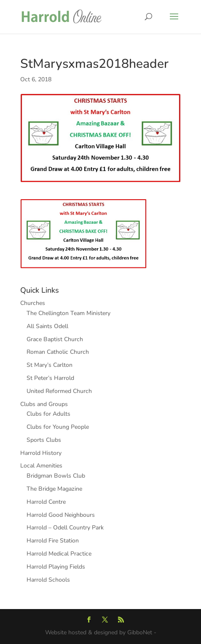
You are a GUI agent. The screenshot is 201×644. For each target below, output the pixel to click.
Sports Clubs (44, 440)
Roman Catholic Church (58, 352)
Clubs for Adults (48, 414)
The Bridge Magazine (54, 489)
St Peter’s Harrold (50, 378)
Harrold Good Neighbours (61, 515)
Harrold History (41, 453)
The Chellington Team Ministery (68, 313)
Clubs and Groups (44, 404)
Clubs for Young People (58, 427)
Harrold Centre (46, 502)
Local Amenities (41, 466)
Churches (33, 303)
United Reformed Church (59, 391)
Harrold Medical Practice (59, 554)
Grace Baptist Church (55, 339)
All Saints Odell (47, 326)
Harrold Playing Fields (56, 567)
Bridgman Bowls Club (56, 476)
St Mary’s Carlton (50, 365)
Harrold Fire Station (53, 541)
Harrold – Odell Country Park (65, 528)
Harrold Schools (48, 580)
